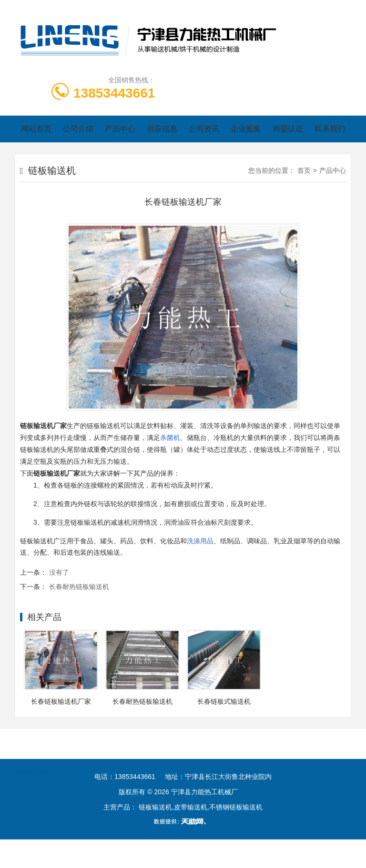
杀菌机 (170, 438)
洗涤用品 (200, 541)
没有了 (59, 572)
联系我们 (330, 129)
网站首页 (36, 129)
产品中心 (120, 129)
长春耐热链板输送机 (79, 587)
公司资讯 (204, 129)
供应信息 (162, 129)
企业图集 (246, 129)
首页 (304, 170)
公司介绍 (78, 129)
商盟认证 (288, 129)
